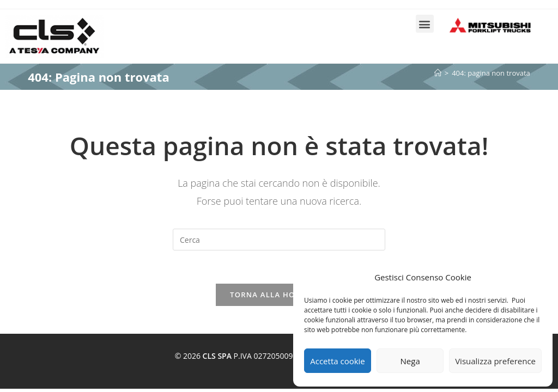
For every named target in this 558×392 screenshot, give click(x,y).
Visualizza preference (495, 361)
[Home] (438, 73)
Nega (410, 361)
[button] (425, 24)
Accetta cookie (338, 361)
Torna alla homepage (279, 295)
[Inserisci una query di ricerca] (279, 240)
